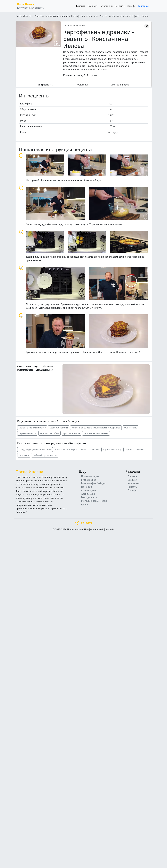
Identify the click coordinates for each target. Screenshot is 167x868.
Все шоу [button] (92, 6)
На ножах (87, 487)
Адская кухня (89, 490)
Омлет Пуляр (131, 428)
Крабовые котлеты (59, 428)
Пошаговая (82, 85)
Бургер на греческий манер (32, 428)
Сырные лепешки (27, 433)
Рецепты (120, 6)
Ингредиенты (46, 85)
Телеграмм (84, 523)
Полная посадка (90, 476)
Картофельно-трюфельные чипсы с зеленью (77, 450)
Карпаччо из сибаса (49, 433)
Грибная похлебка (135, 450)
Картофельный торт (112, 450)
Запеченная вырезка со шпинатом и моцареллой (96, 428)
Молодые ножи (90, 497)
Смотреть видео (120, 85)
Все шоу (132, 480)
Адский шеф (88, 494)
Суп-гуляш (24, 455)
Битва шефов (89, 480)
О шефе (131, 6)
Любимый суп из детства (45, 455)
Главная (81, 6)
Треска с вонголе (71, 433)
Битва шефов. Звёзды (93, 483)
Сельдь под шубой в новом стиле (35, 450)
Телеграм (143, 6)
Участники (107, 6)
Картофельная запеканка (96, 433)
